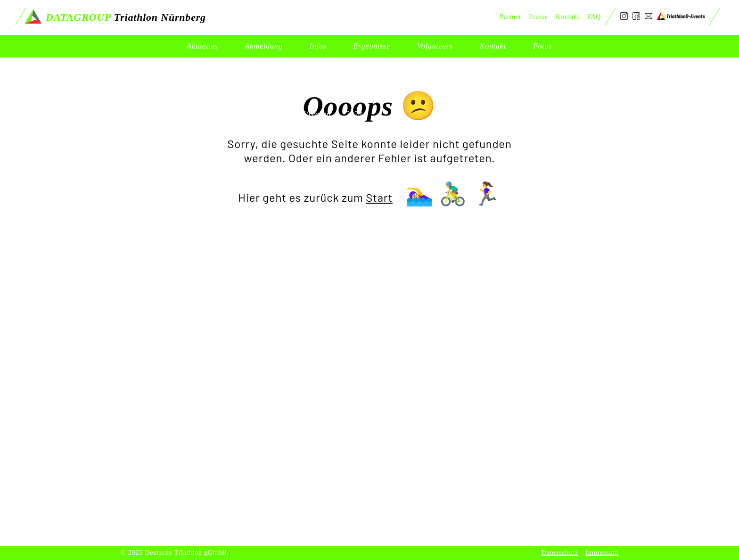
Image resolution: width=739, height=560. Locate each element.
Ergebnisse (372, 46)
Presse (538, 17)
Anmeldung (263, 46)
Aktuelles (203, 46)
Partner (510, 17)
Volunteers (435, 46)
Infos (318, 46)
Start (379, 197)
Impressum (602, 553)
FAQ (594, 17)
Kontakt (493, 46)
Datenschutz (560, 553)
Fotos (542, 46)
